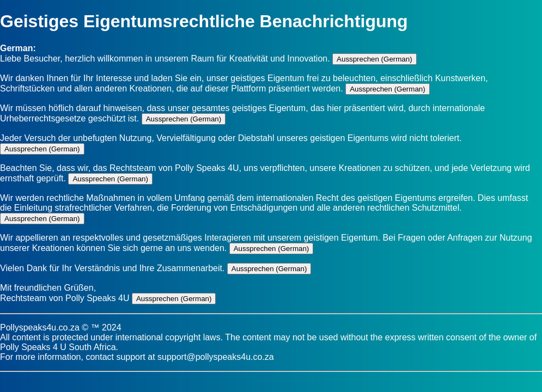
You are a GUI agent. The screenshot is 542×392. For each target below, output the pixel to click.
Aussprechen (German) (374, 59)
